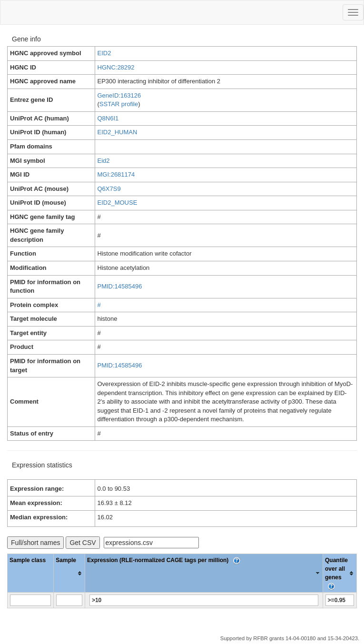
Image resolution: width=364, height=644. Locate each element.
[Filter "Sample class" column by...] (31, 600)
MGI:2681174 (116, 174)
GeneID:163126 (119, 95)
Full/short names (35, 543)
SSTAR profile (119, 104)
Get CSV (83, 543)
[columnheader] (69, 573)
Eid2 (104, 161)
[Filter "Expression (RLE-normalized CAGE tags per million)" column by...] (204, 600)
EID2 (104, 53)
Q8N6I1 (108, 118)
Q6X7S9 (109, 189)
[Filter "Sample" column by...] (69, 600)
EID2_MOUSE (118, 203)
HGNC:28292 (116, 67)
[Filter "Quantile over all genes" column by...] (340, 600)
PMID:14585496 (120, 286)
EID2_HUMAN (118, 132)
